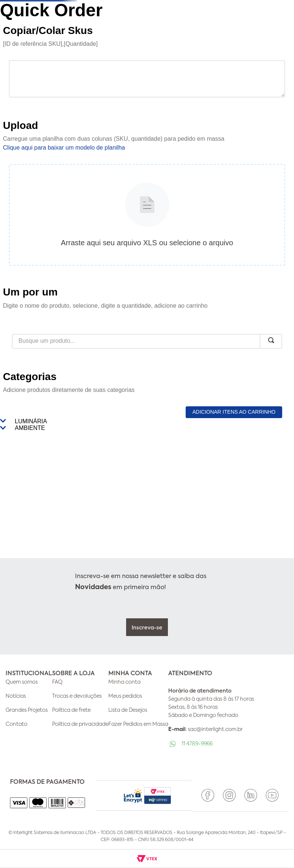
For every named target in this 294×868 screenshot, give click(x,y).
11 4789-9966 (197, 744)
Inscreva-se (147, 628)
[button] (147, 421)
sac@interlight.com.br (215, 729)
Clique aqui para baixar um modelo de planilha (64, 148)
